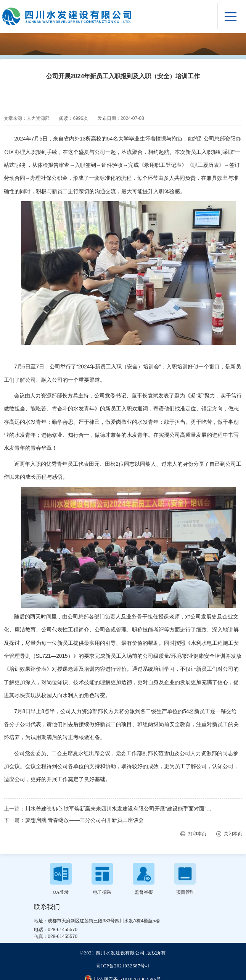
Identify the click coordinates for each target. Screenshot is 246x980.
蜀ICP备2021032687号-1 (123, 966)
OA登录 (61, 892)
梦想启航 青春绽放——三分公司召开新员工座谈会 (84, 820)
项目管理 (185, 892)
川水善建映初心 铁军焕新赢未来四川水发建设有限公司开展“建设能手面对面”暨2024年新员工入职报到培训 (121, 809)
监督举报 (144, 892)
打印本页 (197, 834)
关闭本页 (233, 834)
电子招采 (102, 892)
